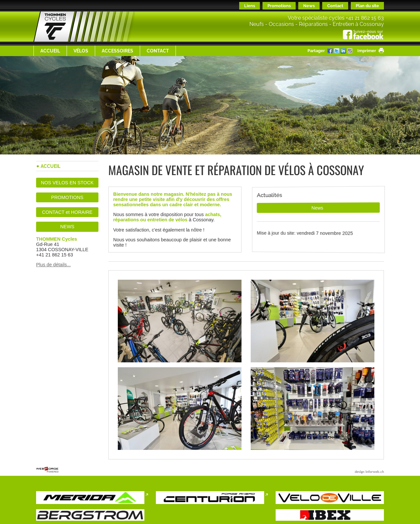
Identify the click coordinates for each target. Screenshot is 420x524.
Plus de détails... (53, 265)
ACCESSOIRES (117, 51)
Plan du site (367, 6)
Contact (335, 6)
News (309, 6)
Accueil (50, 51)
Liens (250, 6)
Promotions (279, 6)
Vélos (81, 51)
